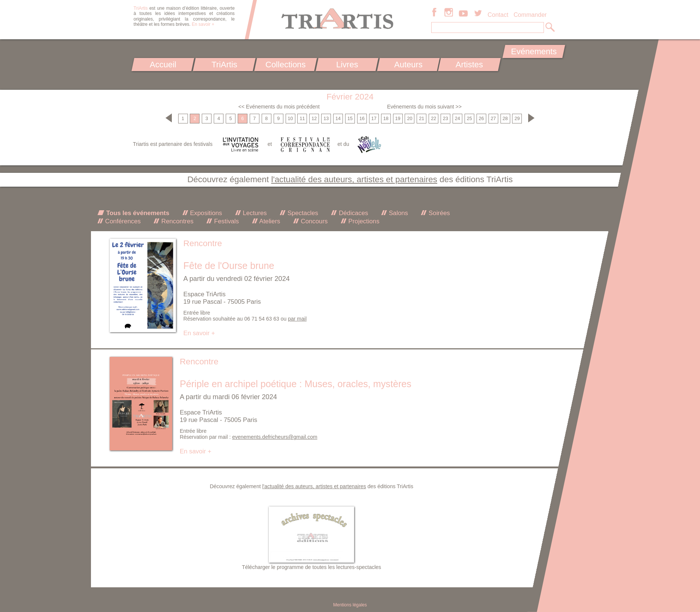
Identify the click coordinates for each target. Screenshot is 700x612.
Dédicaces (352, 213)
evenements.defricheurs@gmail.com (275, 437)
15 (350, 119)
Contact (498, 15)
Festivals (226, 221)
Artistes (470, 65)
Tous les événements (137, 213)
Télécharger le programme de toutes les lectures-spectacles (311, 567)
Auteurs (408, 65)
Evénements (534, 51)
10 (290, 119)
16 (362, 119)
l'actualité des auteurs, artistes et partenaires (354, 179)
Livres (347, 65)
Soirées (438, 213)
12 (314, 119)
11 (302, 119)
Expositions (205, 213)
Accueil (163, 65)
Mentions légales (350, 605)
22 (433, 119)
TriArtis (224, 65)
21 (421, 119)
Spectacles (302, 213)
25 (469, 119)
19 (398, 119)
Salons (398, 213)
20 (410, 119)
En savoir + (203, 24)
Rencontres (176, 221)
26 (481, 119)
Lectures (254, 213)
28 (505, 119)
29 (517, 119)
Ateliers (269, 221)
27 (493, 119)
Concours (313, 221)
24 (457, 119)
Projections (363, 221)
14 (338, 119)
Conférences (122, 221)
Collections (286, 65)
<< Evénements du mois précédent (279, 107)
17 (374, 119)
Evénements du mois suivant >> (424, 107)
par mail (297, 319)
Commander (530, 15)
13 (326, 119)
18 (386, 119)
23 (445, 119)
